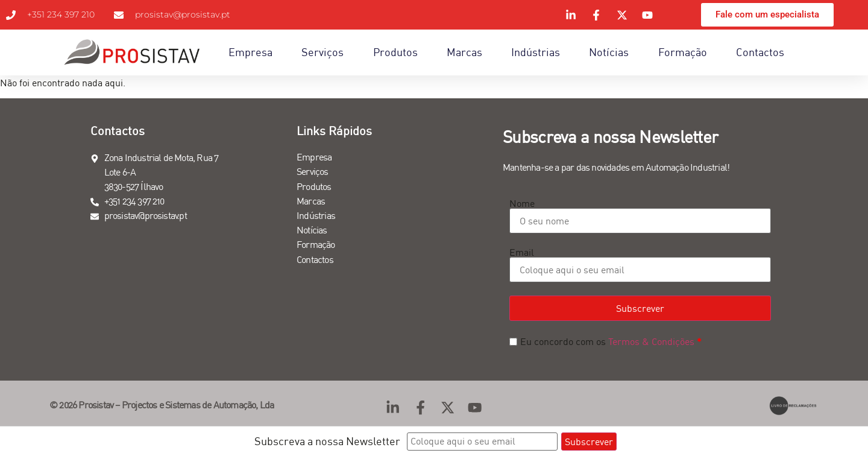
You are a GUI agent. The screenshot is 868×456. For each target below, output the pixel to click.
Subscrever (640, 308)
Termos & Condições (651, 341)
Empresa (250, 52)
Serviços (322, 52)
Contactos (760, 52)
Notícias (609, 52)
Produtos (395, 52)
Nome (522, 203)
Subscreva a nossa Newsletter (327, 441)
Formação (683, 52)
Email (522, 252)
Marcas (464, 52)
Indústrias (536, 52)
